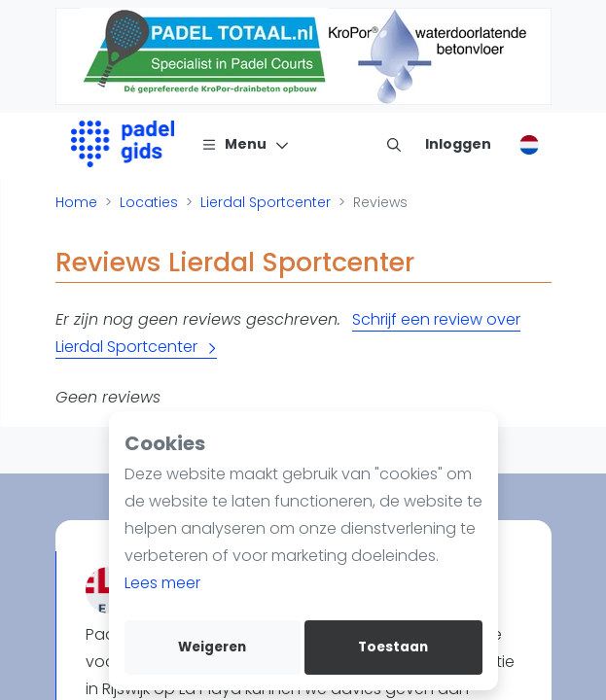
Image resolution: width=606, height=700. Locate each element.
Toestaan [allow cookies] (393, 647)
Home (76, 202)
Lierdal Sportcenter (266, 202)
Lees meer (162, 583)
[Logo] (123, 144)
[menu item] (394, 144)
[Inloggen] (458, 144)
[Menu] (246, 144)
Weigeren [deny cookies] (212, 647)
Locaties (149, 202)
